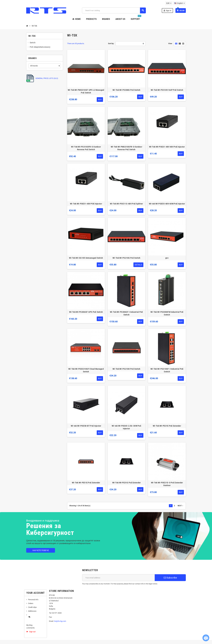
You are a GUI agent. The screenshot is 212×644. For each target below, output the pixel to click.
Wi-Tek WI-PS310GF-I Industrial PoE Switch (167, 370)
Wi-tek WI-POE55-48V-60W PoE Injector (167, 204)
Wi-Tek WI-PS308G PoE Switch (126, 90)
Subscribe (170, 578)
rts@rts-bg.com (60, 621)
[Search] (114, 10)
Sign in (167, 10)
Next (181, 506)
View (170, 43)
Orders (31, 603)
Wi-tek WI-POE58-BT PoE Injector (86, 426)
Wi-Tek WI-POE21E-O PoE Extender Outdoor (167, 484)
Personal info (33, 600)
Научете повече (41, 550)
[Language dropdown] (179, 3)
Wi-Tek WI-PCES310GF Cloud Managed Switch (86, 370)
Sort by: (111, 43)
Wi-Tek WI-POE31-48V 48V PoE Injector (167, 147)
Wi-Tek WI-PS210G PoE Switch (126, 258)
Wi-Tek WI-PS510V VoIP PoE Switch (167, 90)
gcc (167, 258)
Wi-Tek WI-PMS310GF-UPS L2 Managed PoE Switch (86, 91)
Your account (36, 593)
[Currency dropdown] (169, 3)
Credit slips (32, 607)
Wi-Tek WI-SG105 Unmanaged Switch (86, 258)
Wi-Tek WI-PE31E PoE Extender (167, 426)
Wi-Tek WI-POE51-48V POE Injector (86, 204)
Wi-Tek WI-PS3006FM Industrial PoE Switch (167, 313)
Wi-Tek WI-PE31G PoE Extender (127, 483)
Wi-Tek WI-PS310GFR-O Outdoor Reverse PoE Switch (86, 148)
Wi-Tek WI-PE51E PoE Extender (86, 483)
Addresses (32, 611)
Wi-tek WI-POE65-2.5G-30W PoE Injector (126, 427)
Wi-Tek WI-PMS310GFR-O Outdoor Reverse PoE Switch (126, 148)
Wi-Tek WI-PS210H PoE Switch (126, 369)
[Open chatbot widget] (206, 638)
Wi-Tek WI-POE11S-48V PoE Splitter (126, 204)
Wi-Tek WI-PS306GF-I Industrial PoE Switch (126, 313)
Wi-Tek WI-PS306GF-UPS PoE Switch (86, 312)
